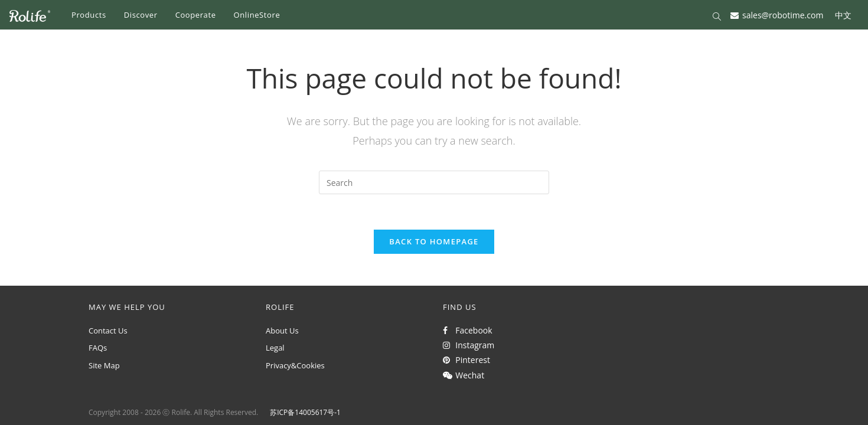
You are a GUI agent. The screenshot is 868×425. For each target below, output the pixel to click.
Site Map (104, 365)
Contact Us (108, 331)
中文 (843, 14)
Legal (275, 348)
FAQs (98, 348)
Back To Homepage (434, 241)
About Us (282, 331)
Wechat (464, 375)
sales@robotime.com (783, 14)
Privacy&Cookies (295, 365)
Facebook (468, 330)
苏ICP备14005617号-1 (305, 412)
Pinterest (466, 360)
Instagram (469, 345)
